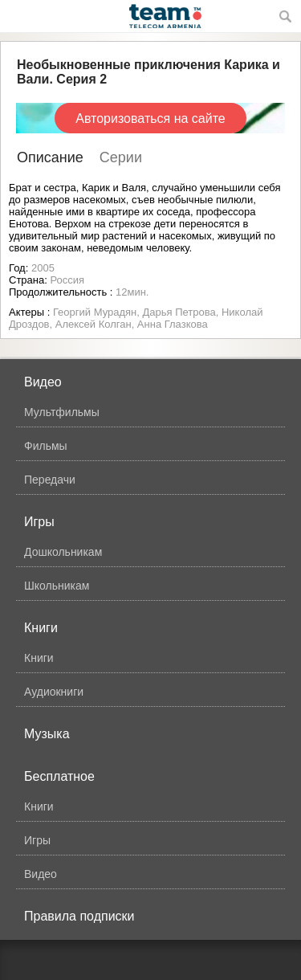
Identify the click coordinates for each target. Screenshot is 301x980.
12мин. (132, 292)
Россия (67, 280)
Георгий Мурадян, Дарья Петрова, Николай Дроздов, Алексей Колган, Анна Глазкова (136, 318)
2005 (43, 268)
